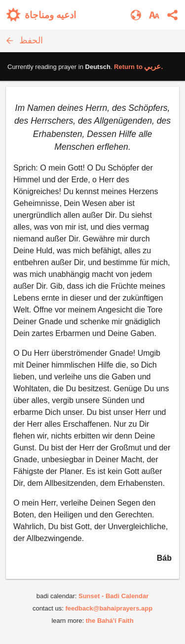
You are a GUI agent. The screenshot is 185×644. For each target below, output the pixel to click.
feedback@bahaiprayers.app (109, 608)
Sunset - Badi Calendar (113, 596)
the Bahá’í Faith (110, 621)
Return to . (138, 67)
